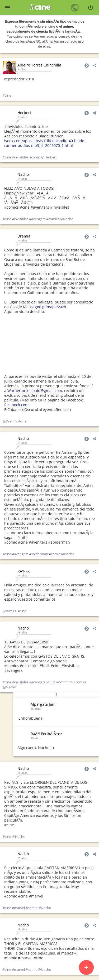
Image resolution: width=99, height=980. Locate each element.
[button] (7, 7)
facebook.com (16, 405)
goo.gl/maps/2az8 (50, 307)
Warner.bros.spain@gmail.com (35, 391)
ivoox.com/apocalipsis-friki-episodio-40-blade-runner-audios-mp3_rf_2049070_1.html (45, 143)
